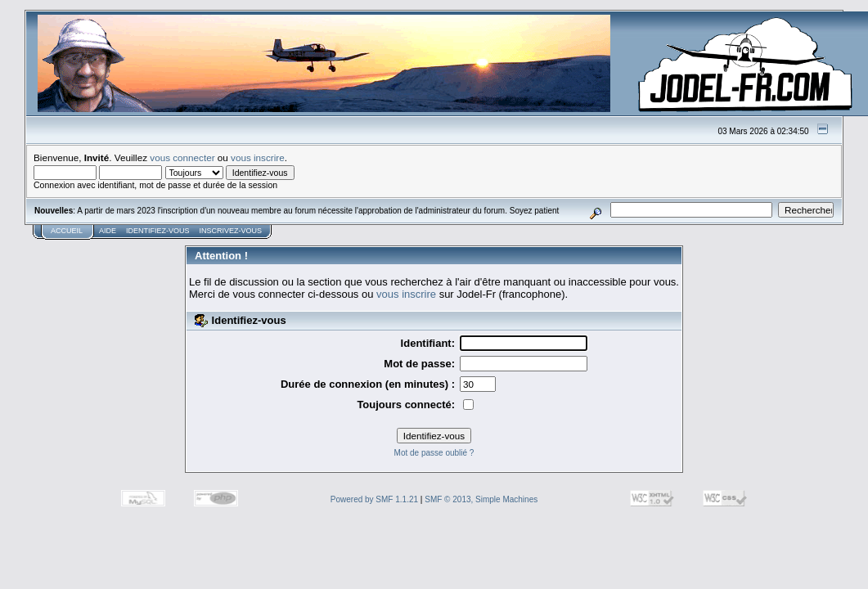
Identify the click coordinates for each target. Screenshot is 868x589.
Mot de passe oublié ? (434, 453)
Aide (108, 231)
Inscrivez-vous (231, 231)
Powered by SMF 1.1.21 (374, 499)
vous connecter (182, 157)
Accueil (67, 231)
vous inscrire (258, 157)
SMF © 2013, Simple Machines (481, 499)
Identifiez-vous (158, 231)
